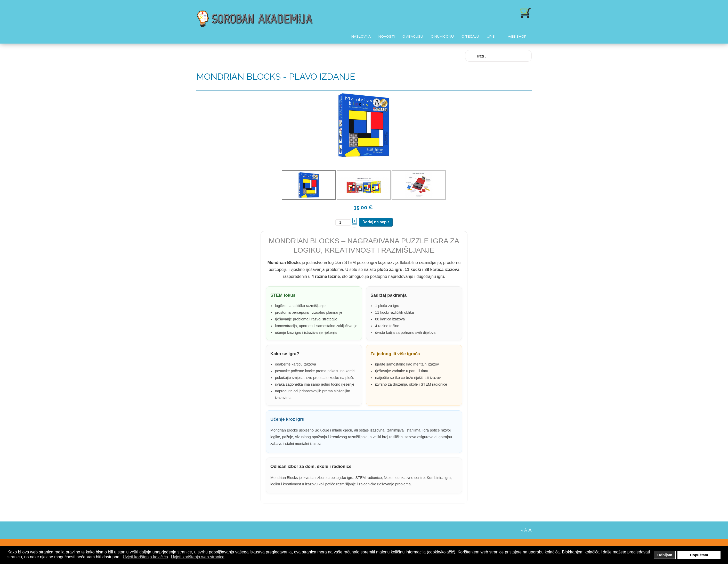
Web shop (517, 36)
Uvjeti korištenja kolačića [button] (145, 557)
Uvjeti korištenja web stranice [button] (198, 557)
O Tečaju (470, 36)
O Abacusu (413, 36)
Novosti (387, 36)
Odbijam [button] (665, 555)
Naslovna (361, 36)
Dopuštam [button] (699, 555)
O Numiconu (442, 36)
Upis (491, 36)
